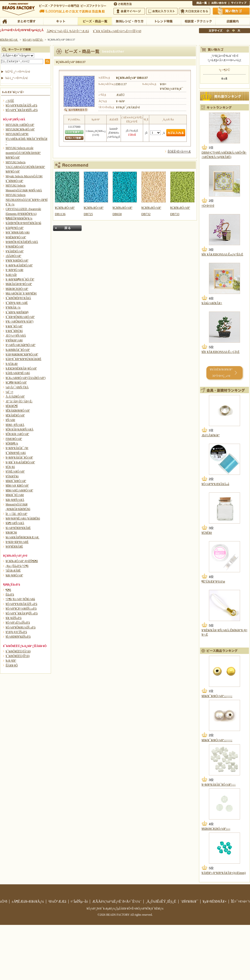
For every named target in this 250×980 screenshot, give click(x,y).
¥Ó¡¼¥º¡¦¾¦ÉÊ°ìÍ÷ (95, 21)
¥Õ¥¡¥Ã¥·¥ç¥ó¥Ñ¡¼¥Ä (20, 429)
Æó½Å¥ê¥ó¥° (211, 435)
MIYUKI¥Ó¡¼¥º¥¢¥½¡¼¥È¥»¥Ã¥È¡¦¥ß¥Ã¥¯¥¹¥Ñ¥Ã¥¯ (27, 139)
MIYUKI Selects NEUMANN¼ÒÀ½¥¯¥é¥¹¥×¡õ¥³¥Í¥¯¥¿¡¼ (27, 200)
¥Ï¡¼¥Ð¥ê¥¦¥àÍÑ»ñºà (18, 637)
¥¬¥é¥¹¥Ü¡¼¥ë (14, 270)
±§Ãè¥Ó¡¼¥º (13, 256)
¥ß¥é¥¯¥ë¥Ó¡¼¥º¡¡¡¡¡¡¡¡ (217, 696)
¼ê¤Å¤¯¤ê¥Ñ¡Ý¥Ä (17, 387)
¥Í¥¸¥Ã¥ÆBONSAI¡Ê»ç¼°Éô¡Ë (222, 254)
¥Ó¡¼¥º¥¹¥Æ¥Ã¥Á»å (215, 484)
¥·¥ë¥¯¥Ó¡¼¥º (14, 326)
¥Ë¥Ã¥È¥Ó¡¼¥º (15, 415)
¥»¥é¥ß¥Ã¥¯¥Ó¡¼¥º (18, 350)
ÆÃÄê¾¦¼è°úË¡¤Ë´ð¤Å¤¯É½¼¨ (117, 901)
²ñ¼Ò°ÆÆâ (57, 901)
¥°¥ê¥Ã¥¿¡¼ (13, 307)
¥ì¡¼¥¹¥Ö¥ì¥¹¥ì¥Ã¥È (18, 528)
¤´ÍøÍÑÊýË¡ (123, 4)
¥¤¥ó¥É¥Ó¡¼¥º (15, 246)
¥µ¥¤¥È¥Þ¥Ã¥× (239, 4)
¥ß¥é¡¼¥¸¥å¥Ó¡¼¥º (17, 486)
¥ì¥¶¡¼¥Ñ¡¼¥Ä (15, 523)
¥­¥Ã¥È (60, 21)
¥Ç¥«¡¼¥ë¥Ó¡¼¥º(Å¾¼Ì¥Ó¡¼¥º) (26, 378)
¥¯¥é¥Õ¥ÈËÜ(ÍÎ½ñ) (18, 656)
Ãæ (233, 31)
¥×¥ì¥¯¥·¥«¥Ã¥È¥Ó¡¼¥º (20, 462)
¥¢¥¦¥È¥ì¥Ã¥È (14, 547)
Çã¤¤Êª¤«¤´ (231, 11)
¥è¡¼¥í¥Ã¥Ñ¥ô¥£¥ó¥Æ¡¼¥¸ (23, 537)
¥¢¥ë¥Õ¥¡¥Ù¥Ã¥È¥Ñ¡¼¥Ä (22, 242)
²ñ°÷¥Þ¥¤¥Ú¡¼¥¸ (129, 11)
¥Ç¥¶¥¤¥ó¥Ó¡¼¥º (16, 382)
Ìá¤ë (67, 228)
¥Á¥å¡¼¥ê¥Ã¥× (212, 303)
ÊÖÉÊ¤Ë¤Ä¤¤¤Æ (179, 152)
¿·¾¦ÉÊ (10, 101)
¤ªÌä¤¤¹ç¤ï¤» (219, 4)
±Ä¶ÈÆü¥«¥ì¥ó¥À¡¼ (28, 901)
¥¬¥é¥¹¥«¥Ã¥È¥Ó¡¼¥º (19, 265)
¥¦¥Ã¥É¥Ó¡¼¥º (15, 251)
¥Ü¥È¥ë (207, 533)
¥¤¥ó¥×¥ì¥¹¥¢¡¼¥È (17, 542)
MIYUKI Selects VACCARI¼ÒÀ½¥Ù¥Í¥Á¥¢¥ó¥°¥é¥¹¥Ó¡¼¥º (25, 167)
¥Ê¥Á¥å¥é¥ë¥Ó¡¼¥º (18, 411)
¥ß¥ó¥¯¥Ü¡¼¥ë (15, 495)
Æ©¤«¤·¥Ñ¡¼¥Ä (16, 336)
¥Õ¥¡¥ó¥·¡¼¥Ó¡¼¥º (17, 434)
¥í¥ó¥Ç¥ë (11, 532)
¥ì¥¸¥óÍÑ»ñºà (14, 618)
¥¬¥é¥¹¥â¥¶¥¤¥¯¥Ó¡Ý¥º (20, 279)
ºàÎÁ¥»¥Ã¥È (13, 570)
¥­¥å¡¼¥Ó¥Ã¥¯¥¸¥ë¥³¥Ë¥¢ (21, 293)
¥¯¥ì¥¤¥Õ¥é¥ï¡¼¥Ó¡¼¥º (20, 317)
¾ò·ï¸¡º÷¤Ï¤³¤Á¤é (16, 78)
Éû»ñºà (10, 594)
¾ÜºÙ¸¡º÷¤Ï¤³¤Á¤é (18, 72)
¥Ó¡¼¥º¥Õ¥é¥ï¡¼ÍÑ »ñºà (21, 627)
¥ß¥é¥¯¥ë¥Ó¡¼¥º (16, 481)
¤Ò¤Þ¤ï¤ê (208, 206)
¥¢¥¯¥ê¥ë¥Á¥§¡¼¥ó (18, 232)
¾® (228, 31)
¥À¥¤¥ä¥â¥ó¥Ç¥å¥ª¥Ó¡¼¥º (22, 354)
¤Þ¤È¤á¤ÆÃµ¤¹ (26, 21)
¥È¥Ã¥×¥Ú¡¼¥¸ (9, 40)
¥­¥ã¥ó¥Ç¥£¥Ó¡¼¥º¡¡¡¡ (216, 829)
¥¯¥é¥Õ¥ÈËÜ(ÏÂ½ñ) (18, 651)
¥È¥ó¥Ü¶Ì (12, 406)
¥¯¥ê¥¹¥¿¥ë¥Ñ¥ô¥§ (17, 312)
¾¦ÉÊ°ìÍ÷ (201, 4)
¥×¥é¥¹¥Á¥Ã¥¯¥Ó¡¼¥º (19, 457)
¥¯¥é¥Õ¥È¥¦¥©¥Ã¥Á (18, 298)
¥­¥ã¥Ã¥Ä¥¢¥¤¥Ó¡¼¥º (19, 284)
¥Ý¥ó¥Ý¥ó (12, 476)
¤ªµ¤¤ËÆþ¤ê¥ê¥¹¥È (162, 11)
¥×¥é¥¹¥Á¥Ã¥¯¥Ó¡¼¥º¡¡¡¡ (218, 785)
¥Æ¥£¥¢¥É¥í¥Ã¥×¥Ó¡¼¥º (21, 368)
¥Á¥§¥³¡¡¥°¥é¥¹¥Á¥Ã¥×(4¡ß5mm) (224, 873)
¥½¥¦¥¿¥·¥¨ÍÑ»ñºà (16, 632)
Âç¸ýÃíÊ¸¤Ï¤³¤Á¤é (195, 11)
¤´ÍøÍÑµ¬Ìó (79, 901)
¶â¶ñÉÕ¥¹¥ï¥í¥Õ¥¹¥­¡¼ (19, 218)
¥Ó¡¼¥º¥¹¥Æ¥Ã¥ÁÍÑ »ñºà (21, 105)
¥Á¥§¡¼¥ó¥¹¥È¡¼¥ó (18, 373)
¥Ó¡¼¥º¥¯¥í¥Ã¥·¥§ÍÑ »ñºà (22, 110)
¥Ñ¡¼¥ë (10, 420)
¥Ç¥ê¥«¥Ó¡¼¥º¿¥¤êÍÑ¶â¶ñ (22, 561)
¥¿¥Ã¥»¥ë (12, 364)
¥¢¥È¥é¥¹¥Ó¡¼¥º (16, 237)
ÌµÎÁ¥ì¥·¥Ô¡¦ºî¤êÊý (129, 21)
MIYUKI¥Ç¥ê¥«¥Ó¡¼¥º (20, 129)
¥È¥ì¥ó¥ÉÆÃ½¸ (164, 21)
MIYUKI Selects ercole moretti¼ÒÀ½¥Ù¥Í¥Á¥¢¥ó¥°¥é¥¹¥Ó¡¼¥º (23, 153)
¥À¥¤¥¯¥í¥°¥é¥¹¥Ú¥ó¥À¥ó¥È (23, 359)
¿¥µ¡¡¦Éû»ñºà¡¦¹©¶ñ (17, 566)
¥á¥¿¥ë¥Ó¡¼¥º (14, 575)
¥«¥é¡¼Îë (11, 275)
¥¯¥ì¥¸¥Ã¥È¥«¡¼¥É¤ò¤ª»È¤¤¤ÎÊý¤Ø (117, 31)
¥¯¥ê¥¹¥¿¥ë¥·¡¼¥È (17, 303)
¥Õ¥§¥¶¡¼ (12, 443)
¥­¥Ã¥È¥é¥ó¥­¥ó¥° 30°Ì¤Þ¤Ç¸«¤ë (221, 373)
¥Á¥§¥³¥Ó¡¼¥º (15, 228)
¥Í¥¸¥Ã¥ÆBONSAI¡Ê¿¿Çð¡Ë (221, 352)
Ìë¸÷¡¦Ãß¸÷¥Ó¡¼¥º (16, 514)
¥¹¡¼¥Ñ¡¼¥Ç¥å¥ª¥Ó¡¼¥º (21, 345)
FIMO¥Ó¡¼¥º (14, 439)
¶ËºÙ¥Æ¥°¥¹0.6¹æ (213, 581)
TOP (4, 21)
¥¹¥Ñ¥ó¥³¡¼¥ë (14, 340)
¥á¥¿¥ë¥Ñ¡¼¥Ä (15, 500)
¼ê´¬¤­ (9, 392)
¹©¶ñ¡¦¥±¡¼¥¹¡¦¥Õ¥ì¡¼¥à (20, 599)
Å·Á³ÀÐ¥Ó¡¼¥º (15, 396)
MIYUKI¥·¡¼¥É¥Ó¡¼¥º (20, 125)
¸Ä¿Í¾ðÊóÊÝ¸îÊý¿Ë (161, 901)
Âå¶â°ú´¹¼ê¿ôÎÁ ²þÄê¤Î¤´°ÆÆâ (68, 31)
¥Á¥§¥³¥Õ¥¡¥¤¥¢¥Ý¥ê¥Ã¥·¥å (23, 223)
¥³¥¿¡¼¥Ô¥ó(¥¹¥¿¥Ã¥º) (20, 321)
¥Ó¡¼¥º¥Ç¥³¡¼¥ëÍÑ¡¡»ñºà (21, 609)
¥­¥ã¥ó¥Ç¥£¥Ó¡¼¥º (17, 289)
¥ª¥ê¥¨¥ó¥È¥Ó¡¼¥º (17, 260)
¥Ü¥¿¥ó (10, 467)
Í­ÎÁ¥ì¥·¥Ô (12, 665)
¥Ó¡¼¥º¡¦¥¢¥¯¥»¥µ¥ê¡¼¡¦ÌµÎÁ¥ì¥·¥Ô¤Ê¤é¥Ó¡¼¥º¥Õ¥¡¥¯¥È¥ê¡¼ (125, 909)
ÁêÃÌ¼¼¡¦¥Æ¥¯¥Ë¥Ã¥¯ (198, 21)
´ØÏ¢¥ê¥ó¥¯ (190, 901)
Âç (239, 31)
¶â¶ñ (8, 590)
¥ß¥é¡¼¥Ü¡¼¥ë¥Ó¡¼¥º (19, 490)
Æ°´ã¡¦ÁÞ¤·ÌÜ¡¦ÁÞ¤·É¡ (19, 401)
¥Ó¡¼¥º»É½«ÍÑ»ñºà (18, 623)
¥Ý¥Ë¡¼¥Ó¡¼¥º (15, 472)
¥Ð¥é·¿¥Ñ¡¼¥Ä (15, 425)
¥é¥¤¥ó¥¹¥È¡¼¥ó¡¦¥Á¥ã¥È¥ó (23, 518)
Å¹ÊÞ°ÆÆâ (233, 21)
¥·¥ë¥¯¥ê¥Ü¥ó (14, 331)
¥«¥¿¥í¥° (11, 661)
